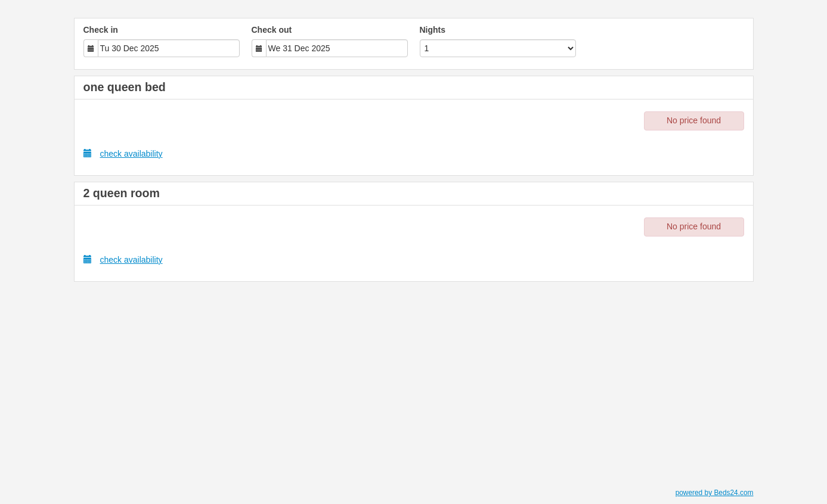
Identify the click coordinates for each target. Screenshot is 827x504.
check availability (123, 153)
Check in (101, 30)
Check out (272, 30)
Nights (433, 30)
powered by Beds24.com (715, 493)
